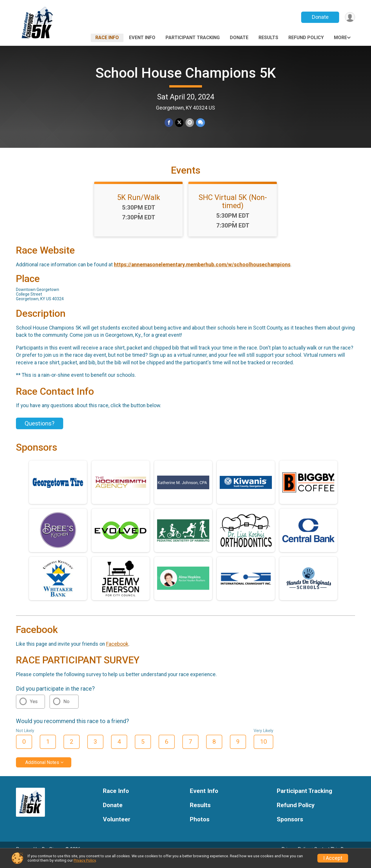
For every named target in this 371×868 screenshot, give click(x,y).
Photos (200, 827)
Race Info (107, 38)
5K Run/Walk (139, 205)
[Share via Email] (189, 123)
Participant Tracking (193, 38)
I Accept (333, 858)
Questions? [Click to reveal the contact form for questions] (40, 431)
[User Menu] (350, 17)
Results (268, 38)
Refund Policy (306, 38)
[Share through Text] (200, 123)
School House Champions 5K (186, 73)
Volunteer (117, 827)
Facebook (117, 652)
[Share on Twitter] (179, 123)
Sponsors (290, 827)
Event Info (142, 38)
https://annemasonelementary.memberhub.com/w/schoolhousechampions (202, 273)
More (340, 38)
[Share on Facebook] (169, 123)
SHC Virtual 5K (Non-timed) (233, 210)
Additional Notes (42, 770)
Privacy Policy (85, 860)
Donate (320, 17)
